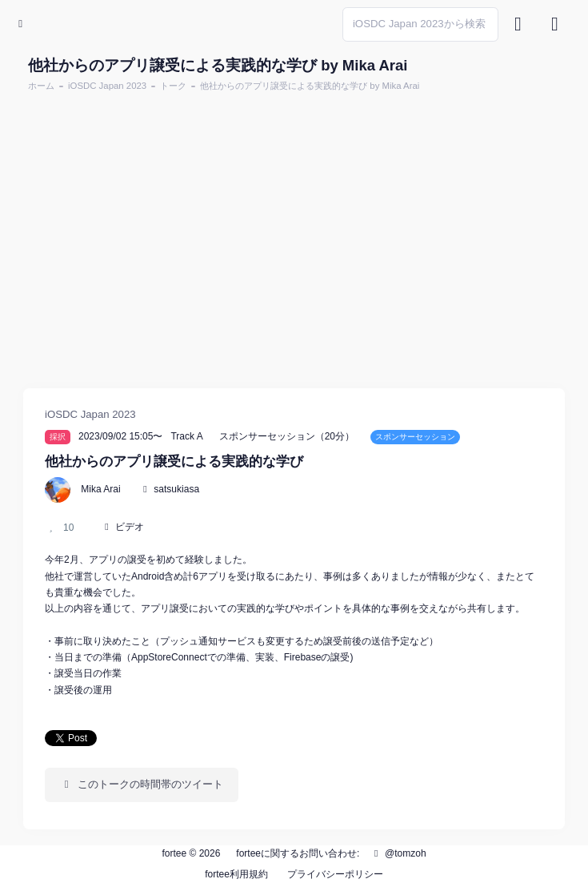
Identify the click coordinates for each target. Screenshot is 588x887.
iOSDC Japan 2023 (107, 86)
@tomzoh (398, 853)
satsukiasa (176, 489)
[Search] (420, 24)
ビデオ (130, 527)
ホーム (41, 86)
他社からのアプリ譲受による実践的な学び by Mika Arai (310, 86)
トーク (173, 86)
